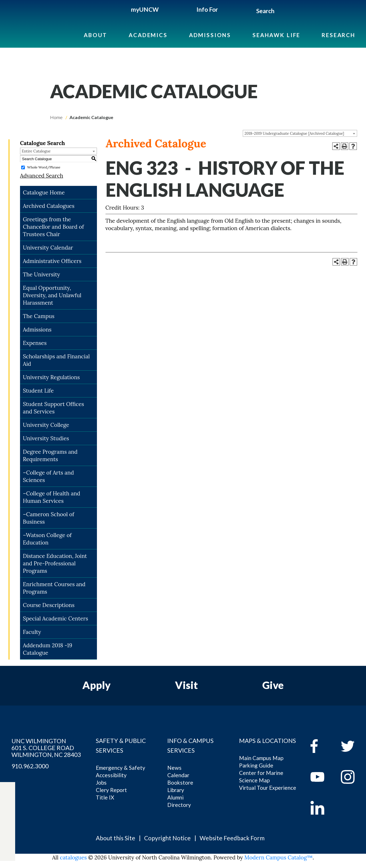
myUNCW (145, 9)
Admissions (210, 35)
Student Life (38, 391)
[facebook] (322, 746)
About (96, 35)
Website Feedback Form (232, 838)
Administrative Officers (52, 261)
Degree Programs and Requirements (50, 455)
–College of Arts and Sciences (48, 476)
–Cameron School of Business (48, 518)
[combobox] (300, 133)
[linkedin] (322, 808)
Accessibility (111, 775)
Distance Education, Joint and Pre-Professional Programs (55, 563)
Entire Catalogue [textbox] (36, 151)
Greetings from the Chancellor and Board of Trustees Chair (53, 227)
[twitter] (8, 809)
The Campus (39, 316)
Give (273, 685)
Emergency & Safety (121, 768)
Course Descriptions (49, 605)
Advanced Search (42, 176)
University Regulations (51, 377)
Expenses (35, 343)
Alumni (175, 797)
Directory (179, 805)
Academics (148, 35)
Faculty (32, 632)
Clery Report (111, 790)
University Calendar (48, 248)
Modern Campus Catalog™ (279, 857)
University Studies (46, 438)
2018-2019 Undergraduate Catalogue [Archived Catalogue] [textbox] (294, 133)
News (174, 768)
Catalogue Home (44, 192)
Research (339, 35)
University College (46, 425)
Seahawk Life (276, 35)
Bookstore (180, 782)
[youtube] (322, 777)
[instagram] (8, 835)
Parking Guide (256, 765)
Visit (186, 685)
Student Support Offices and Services (53, 408)
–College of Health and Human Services (51, 497)
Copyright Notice (167, 838)
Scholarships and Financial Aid (56, 360)
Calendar (178, 775)
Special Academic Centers (55, 618)
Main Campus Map (261, 758)
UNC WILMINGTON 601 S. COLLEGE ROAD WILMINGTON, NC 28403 (46, 748)
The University (41, 274)
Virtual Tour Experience (268, 788)
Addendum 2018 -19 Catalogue (47, 649)
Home (56, 117)
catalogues (73, 857)
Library (176, 790)
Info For (207, 9)
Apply (97, 685)
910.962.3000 (30, 766)
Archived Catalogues (49, 206)
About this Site (116, 838)
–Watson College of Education (47, 539)
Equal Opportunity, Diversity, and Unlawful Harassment (52, 295)
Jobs (101, 782)
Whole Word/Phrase (44, 167)
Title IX (105, 797)
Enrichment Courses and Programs (54, 588)
